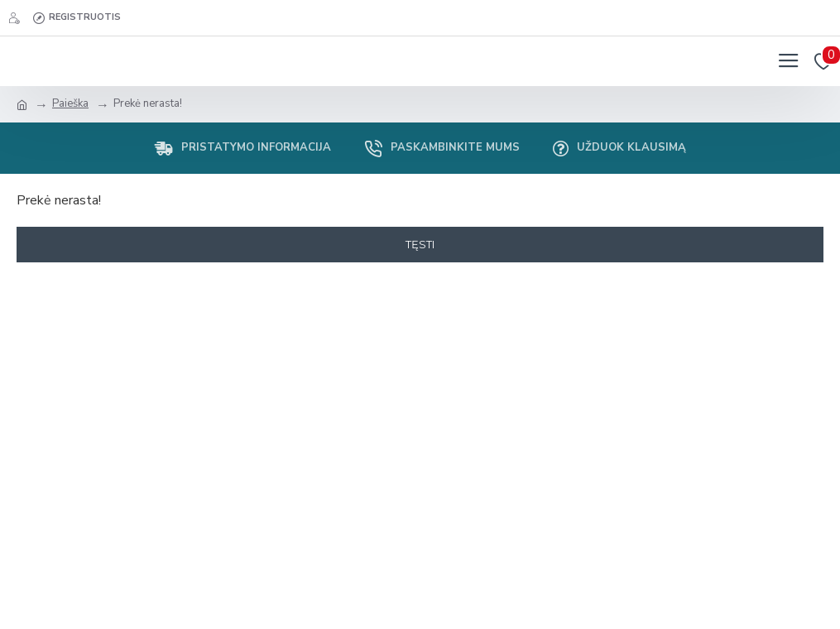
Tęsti (420, 244)
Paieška (70, 103)
